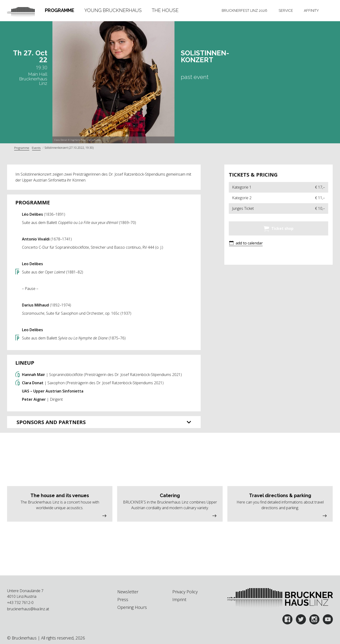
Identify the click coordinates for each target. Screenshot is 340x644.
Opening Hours (132, 607)
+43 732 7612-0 (20, 603)
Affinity (311, 10)
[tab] (59, 11)
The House (165, 10)
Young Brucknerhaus (113, 10)
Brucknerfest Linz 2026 (244, 10)
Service (286, 10)
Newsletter (128, 592)
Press (123, 599)
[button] (246, 243)
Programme (59, 10)
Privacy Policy (185, 592)
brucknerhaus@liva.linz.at (28, 609)
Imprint (179, 599)
